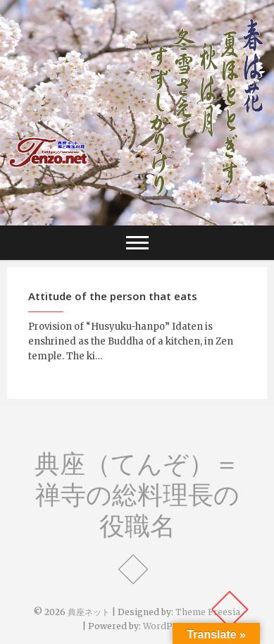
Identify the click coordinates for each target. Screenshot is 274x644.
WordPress (167, 626)
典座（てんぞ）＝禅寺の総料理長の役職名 (137, 495)
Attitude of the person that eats (113, 296)
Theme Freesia (208, 612)
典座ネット (89, 612)
